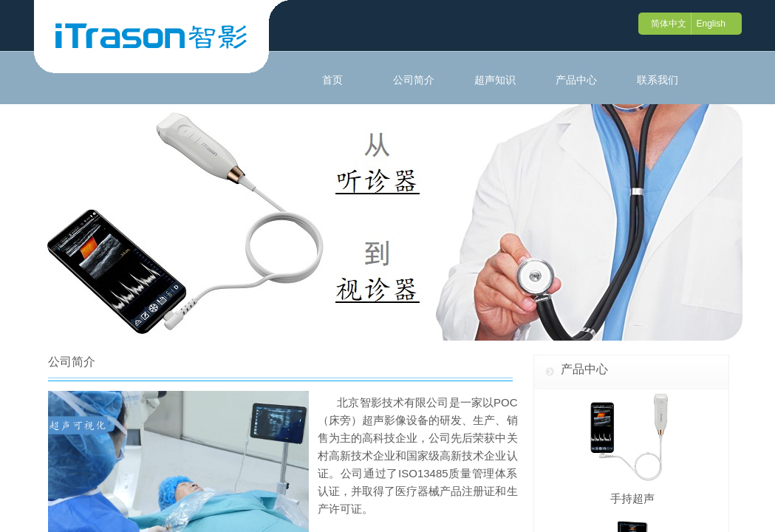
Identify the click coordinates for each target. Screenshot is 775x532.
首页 (332, 80)
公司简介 (414, 80)
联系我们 (658, 80)
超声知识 (495, 80)
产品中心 (576, 80)
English (710, 24)
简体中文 (669, 24)
